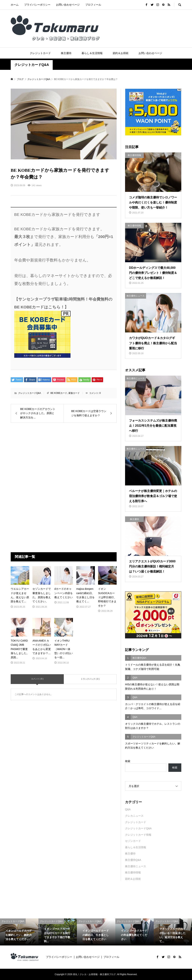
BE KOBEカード (59, 393)
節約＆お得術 (121, 53)
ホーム (15, 5)
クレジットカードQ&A (32, 65)
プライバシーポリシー (37, 5)
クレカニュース (134, 816)
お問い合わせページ (68, 5)
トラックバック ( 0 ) (90, 679)
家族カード (74, 393)
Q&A (128, 809)
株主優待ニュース (136, 866)
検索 (128, 761)
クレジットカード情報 (138, 835)
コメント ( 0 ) (37, 679)
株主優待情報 (133, 872)
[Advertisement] (64, 458)
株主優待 (66, 53)
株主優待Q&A (133, 860)
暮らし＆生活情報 (92, 53)
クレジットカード (40, 53)
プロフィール (93, 5)
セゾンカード (133, 841)
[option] (19, 932)
